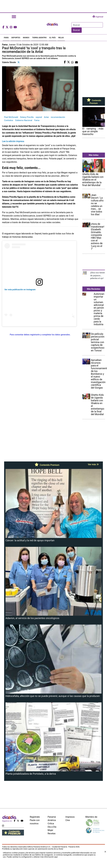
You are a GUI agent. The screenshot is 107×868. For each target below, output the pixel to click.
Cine (68, 820)
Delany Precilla (27, 117)
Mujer (50, 830)
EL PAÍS (52, 38)
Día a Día (52, 827)
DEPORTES (16, 38)
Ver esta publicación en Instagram (20, 290)
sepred (39, 117)
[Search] (87, 25)
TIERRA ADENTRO (39, 38)
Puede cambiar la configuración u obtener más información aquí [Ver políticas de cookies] (32, 857)
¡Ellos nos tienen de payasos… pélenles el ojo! (98, 275)
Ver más (93, 464)
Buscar (77, 30)
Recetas (52, 833)
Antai (46, 117)
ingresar (98, 17)
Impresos (70, 817)
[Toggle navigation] (14, 17)
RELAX (61, 38)
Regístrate (35, 817)
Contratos (9, 120)
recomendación (58, 117)
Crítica (51, 824)
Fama (37, 120)
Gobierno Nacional (24, 120)
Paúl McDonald (11, 117)
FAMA (6, 38)
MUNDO (26, 38)
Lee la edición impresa (13, 141)
